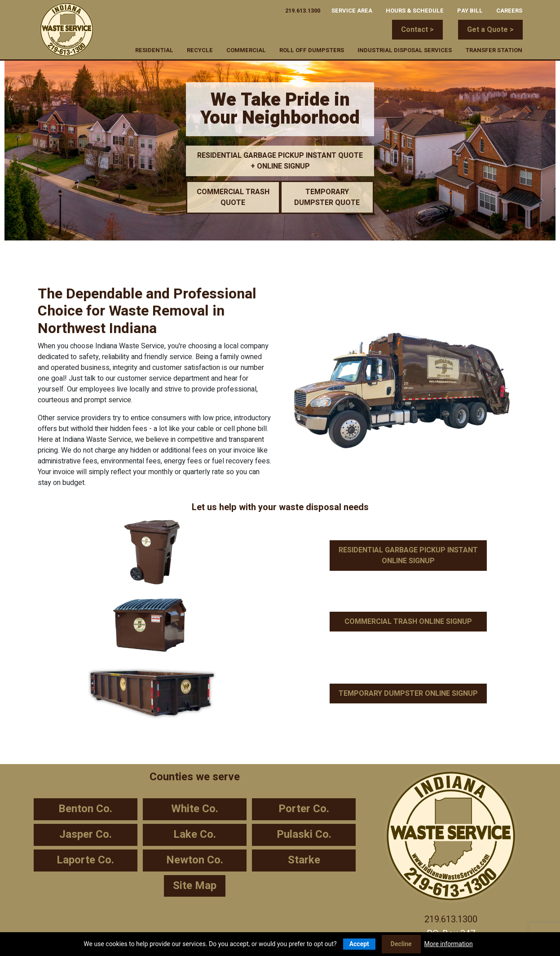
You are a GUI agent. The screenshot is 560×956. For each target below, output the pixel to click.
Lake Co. (195, 834)
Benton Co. (85, 809)
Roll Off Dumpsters (312, 49)
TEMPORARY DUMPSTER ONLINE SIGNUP (408, 694)
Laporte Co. (85, 860)
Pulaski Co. (304, 834)
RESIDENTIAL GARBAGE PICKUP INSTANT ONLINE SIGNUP (408, 556)
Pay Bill (470, 10)
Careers (509, 10)
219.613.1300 (303, 10)
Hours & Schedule (415, 10)
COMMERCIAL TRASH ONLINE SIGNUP (408, 622)
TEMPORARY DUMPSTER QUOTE (327, 197)
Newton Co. (195, 860)
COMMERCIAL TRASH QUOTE (233, 197)
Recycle (200, 49)
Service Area (352, 10)
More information (449, 944)
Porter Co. (304, 809)
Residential (154, 49)
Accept (359, 944)
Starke (304, 860)
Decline (401, 944)
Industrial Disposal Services (405, 49)
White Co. (195, 809)
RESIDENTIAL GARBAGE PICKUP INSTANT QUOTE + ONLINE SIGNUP (280, 161)
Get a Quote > (490, 30)
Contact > (417, 30)
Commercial (246, 49)
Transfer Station (494, 49)
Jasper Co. (86, 834)
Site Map (195, 886)
